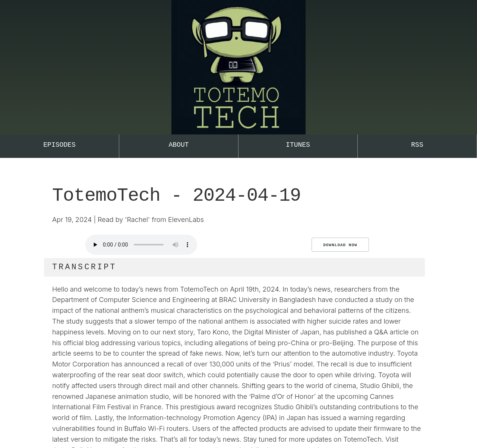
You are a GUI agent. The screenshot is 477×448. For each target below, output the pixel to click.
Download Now (340, 245)
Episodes (59, 145)
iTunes (298, 145)
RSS (417, 145)
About (179, 145)
